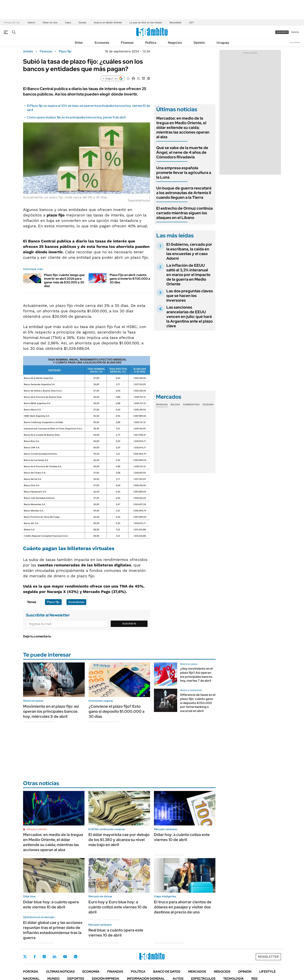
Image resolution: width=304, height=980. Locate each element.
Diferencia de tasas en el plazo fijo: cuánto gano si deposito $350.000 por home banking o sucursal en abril (198, 703)
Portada (31, 972)
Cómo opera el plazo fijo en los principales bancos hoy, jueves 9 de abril (76, 117)
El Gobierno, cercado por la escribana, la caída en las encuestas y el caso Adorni (189, 251)
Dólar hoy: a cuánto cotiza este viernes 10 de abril (182, 837)
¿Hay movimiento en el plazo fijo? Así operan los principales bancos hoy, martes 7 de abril (196, 675)
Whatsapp (76, 957)
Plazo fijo (65, 51)
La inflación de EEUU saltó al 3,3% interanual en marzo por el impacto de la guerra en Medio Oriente (188, 275)
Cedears (208, 404)
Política (151, 43)
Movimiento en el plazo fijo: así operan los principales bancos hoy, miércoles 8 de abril (51, 711)
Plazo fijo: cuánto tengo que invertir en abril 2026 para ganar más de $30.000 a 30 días (64, 281)
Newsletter (295, 42)
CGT (191, 23)
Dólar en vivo (50, 23)
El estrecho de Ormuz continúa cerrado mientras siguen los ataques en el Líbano (184, 213)
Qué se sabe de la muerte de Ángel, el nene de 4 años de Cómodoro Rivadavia (182, 152)
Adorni (31, 23)
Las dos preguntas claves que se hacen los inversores (190, 296)
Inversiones (76, 602)
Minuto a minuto (37, 829)
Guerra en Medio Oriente (108, 23)
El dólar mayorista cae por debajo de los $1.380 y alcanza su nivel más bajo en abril (119, 840)
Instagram (44, 957)
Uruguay (223, 43)
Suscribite (129, 624)
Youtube (65, 957)
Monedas (162, 404)
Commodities (191, 404)
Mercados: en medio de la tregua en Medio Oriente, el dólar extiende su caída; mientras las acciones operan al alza (183, 128)
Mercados (197, 972)
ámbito (28, 51)
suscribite (282, 32)
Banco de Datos (167, 972)
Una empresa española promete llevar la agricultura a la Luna (184, 173)
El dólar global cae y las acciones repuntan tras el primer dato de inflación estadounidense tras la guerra (53, 930)
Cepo (68, 23)
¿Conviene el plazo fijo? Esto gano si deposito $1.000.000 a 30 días (117, 711)
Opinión (199, 43)
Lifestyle (267, 972)
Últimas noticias (60, 972)
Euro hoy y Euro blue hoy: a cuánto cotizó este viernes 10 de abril (118, 907)
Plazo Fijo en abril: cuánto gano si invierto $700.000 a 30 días (130, 279)
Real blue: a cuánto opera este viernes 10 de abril (116, 933)
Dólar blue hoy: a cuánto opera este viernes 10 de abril (51, 904)
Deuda (82, 23)
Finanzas (127, 43)
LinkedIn (54, 957)
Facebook (35, 957)
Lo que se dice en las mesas (146, 23)
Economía (102, 43)
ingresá (295, 32)
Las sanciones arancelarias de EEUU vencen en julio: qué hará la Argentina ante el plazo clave (190, 317)
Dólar (79, 43)
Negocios (175, 43)
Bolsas (175, 404)
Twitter (25, 957)
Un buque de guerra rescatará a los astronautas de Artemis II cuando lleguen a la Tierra (184, 193)
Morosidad (175, 23)
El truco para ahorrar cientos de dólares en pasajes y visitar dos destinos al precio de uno (183, 907)
